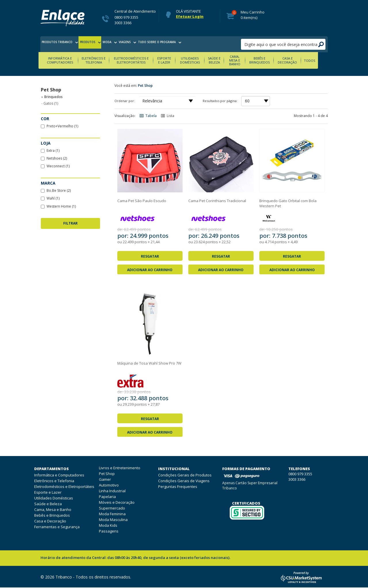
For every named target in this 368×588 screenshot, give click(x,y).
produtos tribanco (64, 44)
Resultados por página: (220, 101)
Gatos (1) (50, 104)
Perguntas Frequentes (178, 487)
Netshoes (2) (54, 159)
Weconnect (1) (55, 167)
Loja (46, 143)
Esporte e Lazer (170, 61)
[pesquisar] (283, 44)
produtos (102, 44)
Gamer (105, 480)
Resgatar (150, 257)
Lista (167, 116)
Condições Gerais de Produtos (185, 476)
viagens (149, 44)
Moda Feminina (112, 514)
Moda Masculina (113, 520)
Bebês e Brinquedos (268, 61)
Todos (319, 61)
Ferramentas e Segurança (57, 527)
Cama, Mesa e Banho (243, 61)
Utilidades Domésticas (196, 61)
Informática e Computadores (62, 61)
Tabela (148, 116)
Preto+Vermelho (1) (60, 126)
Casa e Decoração (297, 61)
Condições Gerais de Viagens (184, 481)
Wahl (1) (50, 199)
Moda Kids (108, 526)
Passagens (109, 531)
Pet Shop (145, 86)
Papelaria (107, 497)
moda (126, 44)
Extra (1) (50, 151)
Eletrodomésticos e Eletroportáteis (136, 61)
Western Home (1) (58, 207)
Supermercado (112, 508)
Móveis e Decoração (117, 503)
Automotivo (109, 485)
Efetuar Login (190, 17)
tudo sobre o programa (189, 44)
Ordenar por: (125, 101)
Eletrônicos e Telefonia (97, 61)
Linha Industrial (112, 491)
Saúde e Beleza (221, 61)
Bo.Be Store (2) (56, 191)
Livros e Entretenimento (120, 468)
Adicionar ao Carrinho (150, 270)
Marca (48, 184)
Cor (45, 119)
